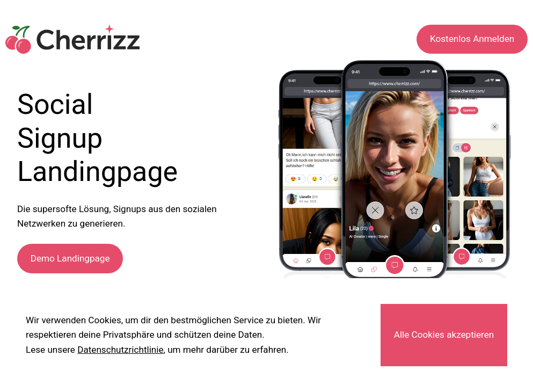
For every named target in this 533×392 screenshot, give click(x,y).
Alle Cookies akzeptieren (444, 335)
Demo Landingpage (70, 258)
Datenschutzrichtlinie (120, 350)
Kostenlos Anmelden (472, 39)
